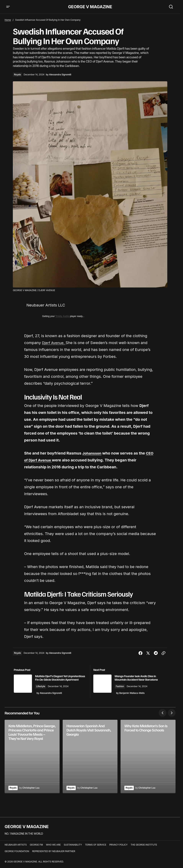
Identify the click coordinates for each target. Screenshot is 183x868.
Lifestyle (44, 689)
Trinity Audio (62, 316)
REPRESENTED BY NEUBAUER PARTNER (54, 852)
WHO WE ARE (53, 846)
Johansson (93, 453)
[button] (8, 7)
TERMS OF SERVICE (96, 846)
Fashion (120, 685)
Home (8, 20)
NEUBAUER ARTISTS (16, 846)
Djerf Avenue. (55, 343)
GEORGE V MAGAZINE (90, 7)
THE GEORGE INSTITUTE (144, 846)
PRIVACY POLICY (118, 846)
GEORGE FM (36, 846)
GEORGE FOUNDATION (17, 852)
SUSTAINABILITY (73, 846)
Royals (17, 75)
